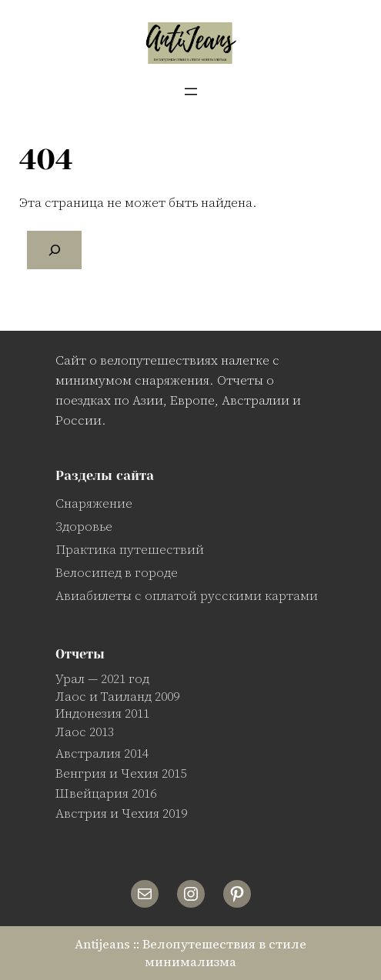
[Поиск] (55, 250)
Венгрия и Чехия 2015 (121, 773)
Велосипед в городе (117, 572)
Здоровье (84, 526)
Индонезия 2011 (102, 713)
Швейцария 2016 (106, 793)
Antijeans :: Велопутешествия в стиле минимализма (190, 953)
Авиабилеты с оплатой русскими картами (187, 595)
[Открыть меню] (191, 92)
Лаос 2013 (85, 732)
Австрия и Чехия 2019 (121, 813)
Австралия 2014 (102, 753)
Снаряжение (94, 503)
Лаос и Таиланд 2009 (117, 696)
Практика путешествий (130, 549)
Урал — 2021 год (102, 678)
